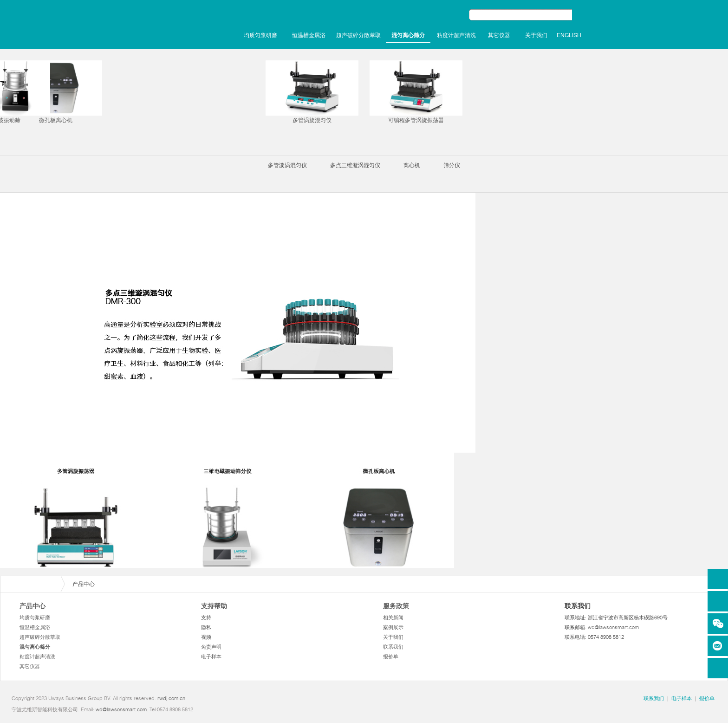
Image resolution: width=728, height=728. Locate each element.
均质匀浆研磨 (260, 35)
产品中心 (32, 606)
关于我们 (536, 35)
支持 (206, 617)
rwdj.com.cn (171, 698)
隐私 (206, 627)
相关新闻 (393, 617)
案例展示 (393, 627)
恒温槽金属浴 (309, 35)
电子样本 (211, 656)
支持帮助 (214, 606)
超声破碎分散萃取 (358, 35)
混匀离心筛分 (408, 35)
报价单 (391, 656)
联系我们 (393, 647)
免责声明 (211, 647)
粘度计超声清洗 (456, 35)
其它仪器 (499, 35)
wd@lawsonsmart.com (613, 627)
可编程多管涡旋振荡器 (416, 92)
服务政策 (396, 606)
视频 (206, 637)
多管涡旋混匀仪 (312, 92)
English (569, 35)
